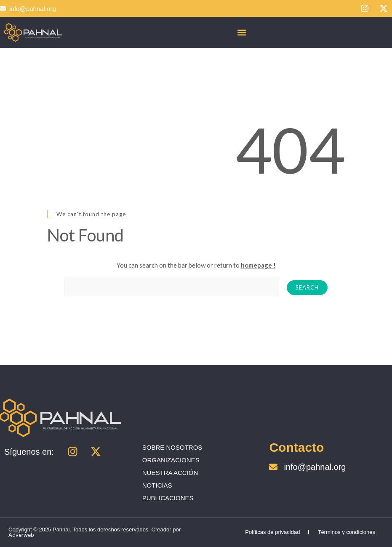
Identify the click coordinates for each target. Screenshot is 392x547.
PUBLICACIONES (168, 498)
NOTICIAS (157, 485)
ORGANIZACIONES (171, 460)
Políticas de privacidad (272, 532)
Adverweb (21, 535)
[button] (242, 32)
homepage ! (258, 265)
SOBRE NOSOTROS (172, 447)
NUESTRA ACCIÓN (170, 473)
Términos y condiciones (346, 532)
